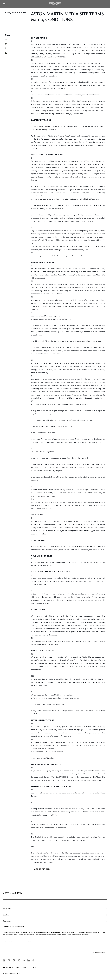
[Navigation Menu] (4, 4)
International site (99, 952)
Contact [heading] (55, 915)
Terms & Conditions (11, 967)
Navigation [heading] (55, 909)
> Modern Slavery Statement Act (14, 926)
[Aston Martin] (55, 4)
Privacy (25, 967)
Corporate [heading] (55, 921)
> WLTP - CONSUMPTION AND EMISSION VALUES (17, 941)
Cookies (33, 967)
